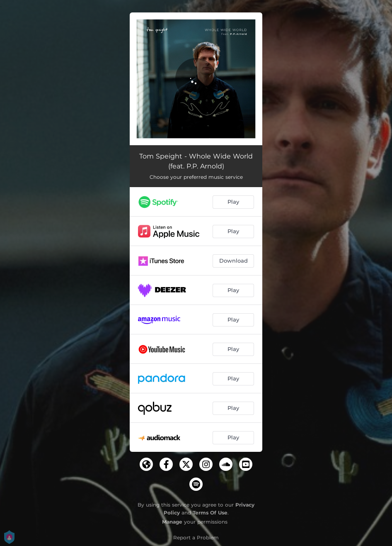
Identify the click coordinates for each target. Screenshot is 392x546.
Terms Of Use (210, 513)
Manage (172, 522)
